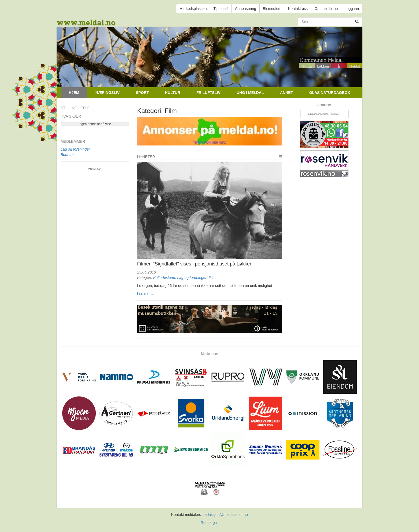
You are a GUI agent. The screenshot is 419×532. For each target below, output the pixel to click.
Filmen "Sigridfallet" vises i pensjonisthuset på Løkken (195, 264)
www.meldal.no (86, 22)
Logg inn (352, 9)
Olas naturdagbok (330, 93)
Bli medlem (272, 9)
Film (212, 278)
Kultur (173, 93)
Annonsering (246, 9)
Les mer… (146, 294)
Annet (286, 93)
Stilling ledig (75, 108)
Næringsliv (108, 93)
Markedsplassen (193, 9)
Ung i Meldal (250, 93)
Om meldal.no (326, 9)
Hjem (74, 93)
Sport (142, 93)
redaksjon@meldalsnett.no (226, 515)
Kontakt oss (298, 9)
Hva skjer (71, 116)
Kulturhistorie (164, 278)
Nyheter (146, 157)
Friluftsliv (208, 93)
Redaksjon (209, 523)
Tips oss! (221, 9)
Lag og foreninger (192, 278)
